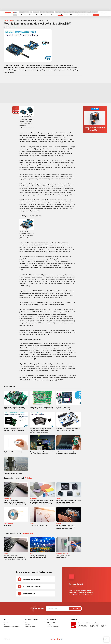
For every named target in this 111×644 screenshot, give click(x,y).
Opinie (66, 15)
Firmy (25, 15)
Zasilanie (42, 12)
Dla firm (96, 15)
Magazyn (89, 15)
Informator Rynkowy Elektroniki (12, 627)
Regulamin (28, 623)
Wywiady (53, 15)
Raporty (47, 15)
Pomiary (83, 12)
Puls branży (73, 15)
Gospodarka (39, 15)
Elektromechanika (50, 12)
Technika (60, 15)
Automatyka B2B (51, 623)
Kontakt (6, 623)
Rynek (20, 15)
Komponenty (36, 12)
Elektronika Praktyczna (53, 627)
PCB (31, 12)
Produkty (31, 15)
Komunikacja (58, 12)
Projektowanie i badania (92, 12)
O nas (5, 625)
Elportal (49, 625)
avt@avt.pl (104, 625)
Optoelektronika (77, 12)
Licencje (28, 625)
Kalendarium (82, 15)
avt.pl (102, 627)
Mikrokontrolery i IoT (67, 12)
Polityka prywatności (31, 627)
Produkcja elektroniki (24, 12)
